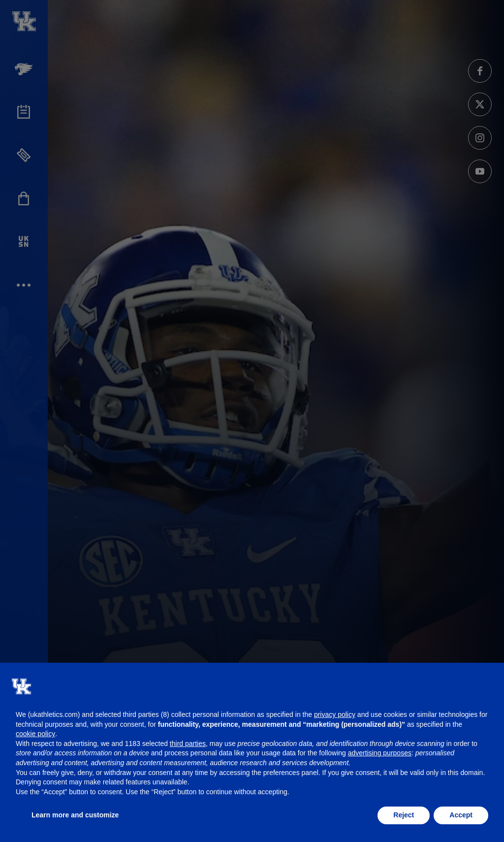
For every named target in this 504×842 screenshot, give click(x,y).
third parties (188, 744)
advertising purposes (380, 753)
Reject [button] (404, 815)
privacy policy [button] (335, 714)
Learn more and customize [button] (75, 815)
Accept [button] (461, 815)
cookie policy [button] (35, 734)
